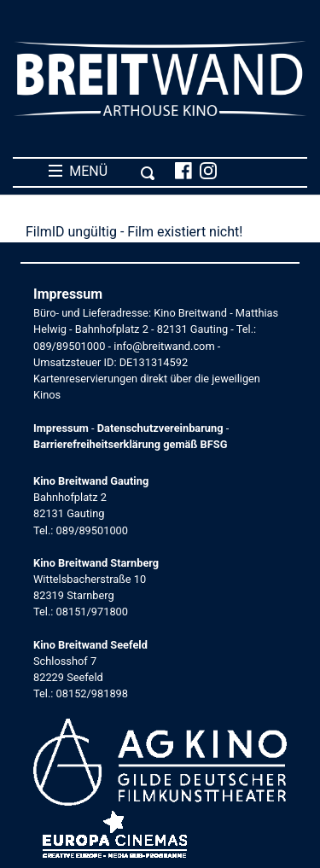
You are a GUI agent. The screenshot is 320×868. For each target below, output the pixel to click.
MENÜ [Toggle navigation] (102, 172)
